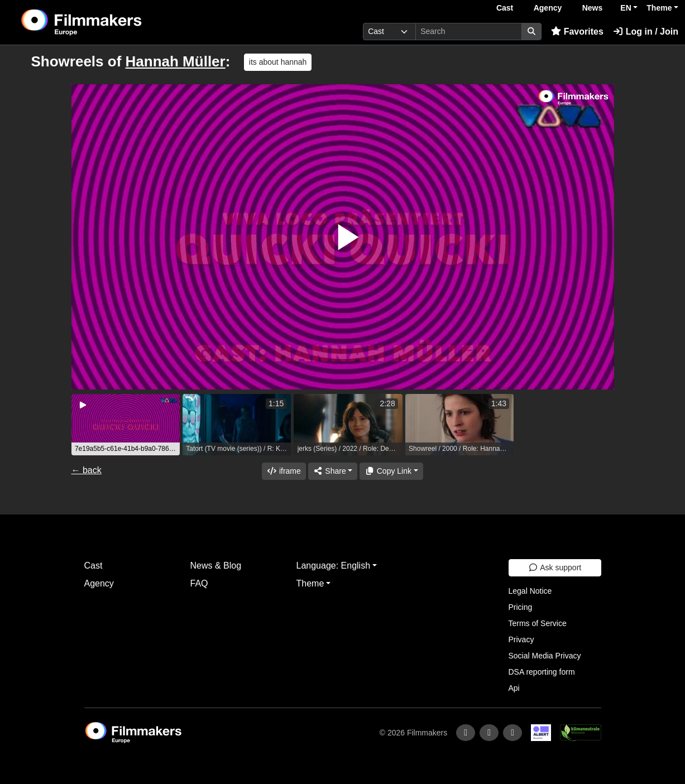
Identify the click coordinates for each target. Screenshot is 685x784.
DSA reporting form (542, 672)
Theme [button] (659, 8)
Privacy (521, 639)
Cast (505, 8)
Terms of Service (538, 623)
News (593, 8)
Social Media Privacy (545, 656)
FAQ (199, 583)
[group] (126, 425)
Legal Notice (530, 591)
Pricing (521, 607)
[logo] (109, 22)
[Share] (333, 471)
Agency (548, 8)
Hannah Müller (176, 61)
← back (87, 470)
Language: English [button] (334, 566)
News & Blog (216, 566)
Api (514, 688)
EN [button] (626, 8)
